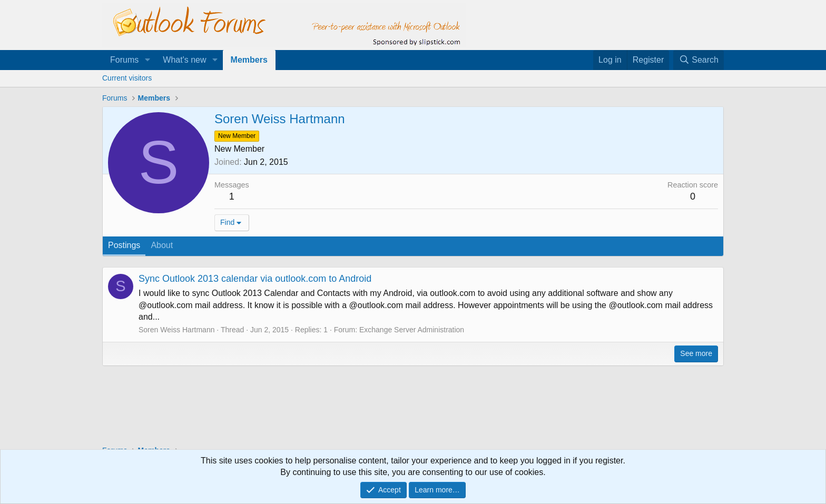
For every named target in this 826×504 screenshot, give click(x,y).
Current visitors (127, 78)
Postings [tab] (124, 245)
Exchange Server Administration (412, 330)
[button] (147, 60)
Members (249, 60)
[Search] (699, 60)
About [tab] (162, 245)
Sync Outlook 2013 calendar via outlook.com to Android (255, 279)
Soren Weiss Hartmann (176, 330)
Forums (124, 60)
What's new (184, 60)
